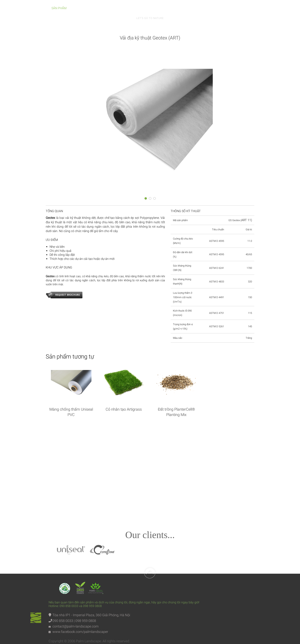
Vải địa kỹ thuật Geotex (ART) (150, 38)
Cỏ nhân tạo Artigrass (124, 409)
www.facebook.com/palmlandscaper (80, 632)
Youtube (150, 468)
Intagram (190, 468)
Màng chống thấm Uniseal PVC (71, 412)
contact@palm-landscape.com (75, 626)
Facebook (110, 468)
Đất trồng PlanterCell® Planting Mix (176, 412)
